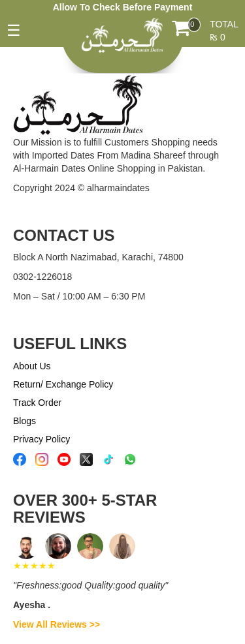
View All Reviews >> (57, 624)
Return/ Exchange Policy (63, 384)
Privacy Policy (41, 439)
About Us (32, 366)
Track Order (37, 403)
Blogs (24, 421)
